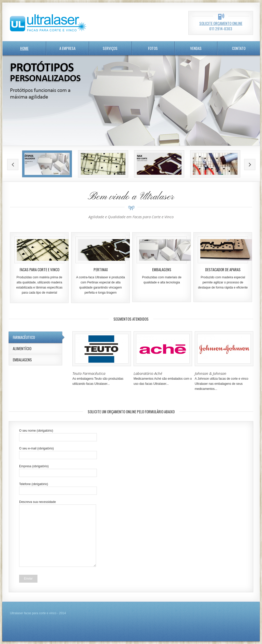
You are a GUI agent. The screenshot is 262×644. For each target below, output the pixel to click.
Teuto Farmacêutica (89, 373)
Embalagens (22, 360)
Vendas (196, 48)
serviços (110, 48)
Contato (239, 48)
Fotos (153, 48)
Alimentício (22, 348)
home (24, 48)
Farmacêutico (24, 337)
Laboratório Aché (148, 373)
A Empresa (67, 48)
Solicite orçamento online (221, 23)
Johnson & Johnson (211, 373)
